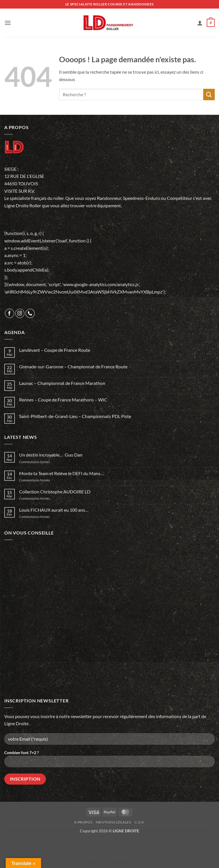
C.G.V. (140, 822)
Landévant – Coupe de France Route (55, 350)
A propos (83, 822)
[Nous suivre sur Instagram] (20, 313)
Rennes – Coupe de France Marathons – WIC (63, 400)
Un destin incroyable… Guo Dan (51, 455)
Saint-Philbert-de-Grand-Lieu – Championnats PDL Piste (75, 416)
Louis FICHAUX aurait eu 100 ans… (54, 510)
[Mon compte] (200, 23)
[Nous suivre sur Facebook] (10, 313)
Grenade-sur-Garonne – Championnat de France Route (73, 366)
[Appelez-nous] (30, 313)
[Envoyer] (209, 94)
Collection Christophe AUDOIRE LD (55, 492)
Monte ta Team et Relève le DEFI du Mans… (61, 473)
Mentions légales (113, 822)
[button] (8, 23)
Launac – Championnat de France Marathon (62, 383)
